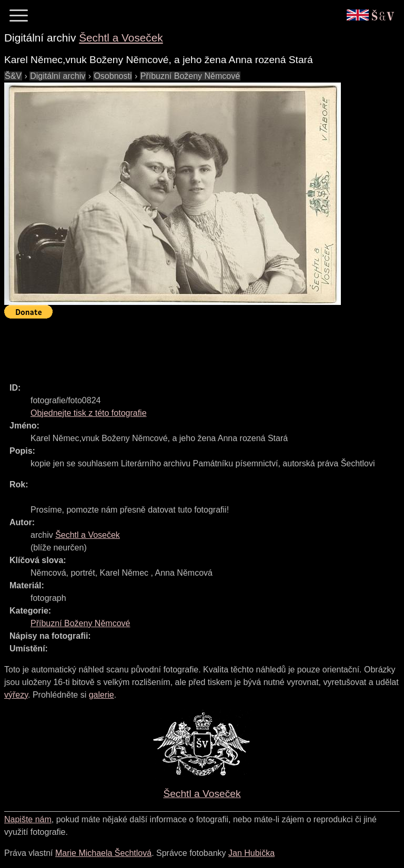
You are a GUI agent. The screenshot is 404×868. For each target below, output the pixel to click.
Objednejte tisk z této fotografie (89, 413)
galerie (102, 695)
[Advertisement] (196, 346)
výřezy (16, 695)
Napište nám (28, 819)
